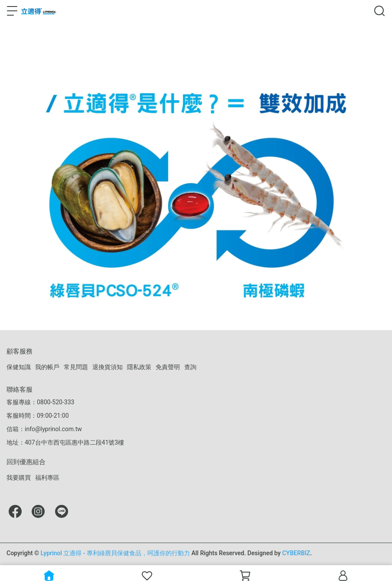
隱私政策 (139, 367)
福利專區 (47, 478)
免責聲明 (168, 367)
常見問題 (76, 367)
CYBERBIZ (296, 553)
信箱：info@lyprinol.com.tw (44, 429)
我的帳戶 (47, 367)
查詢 (190, 367)
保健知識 (19, 367)
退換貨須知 (108, 367)
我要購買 (19, 478)
